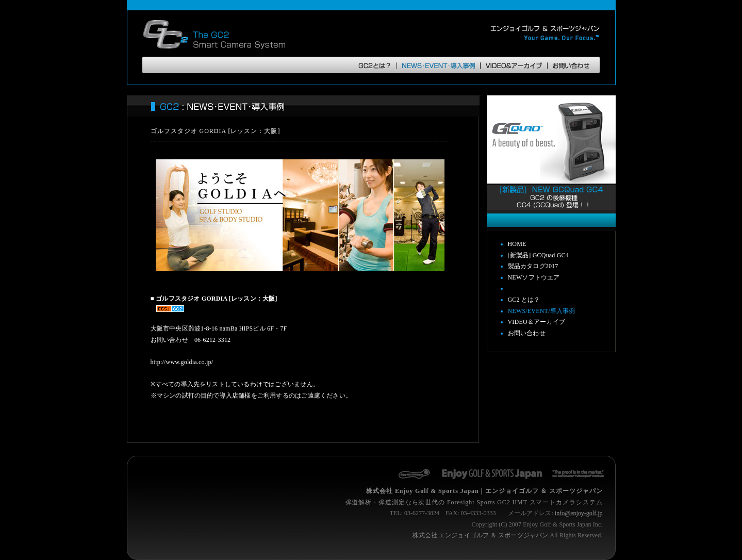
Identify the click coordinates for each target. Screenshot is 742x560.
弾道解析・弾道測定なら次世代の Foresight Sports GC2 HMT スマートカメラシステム (474, 502)
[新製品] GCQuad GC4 (539, 255)
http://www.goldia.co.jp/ (182, 362)
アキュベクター (147, 4)
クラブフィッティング (439, 4)
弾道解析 (213, 4)
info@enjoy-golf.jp (579, 513)
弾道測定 (242, 4)
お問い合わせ (527, 333)
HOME (517, 244)
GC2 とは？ (524, 300)
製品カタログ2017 (533, 266)
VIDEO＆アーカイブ (537, 322)
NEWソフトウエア (534, 277)
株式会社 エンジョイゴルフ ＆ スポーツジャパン (480, 535)
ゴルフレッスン (385, 4)
